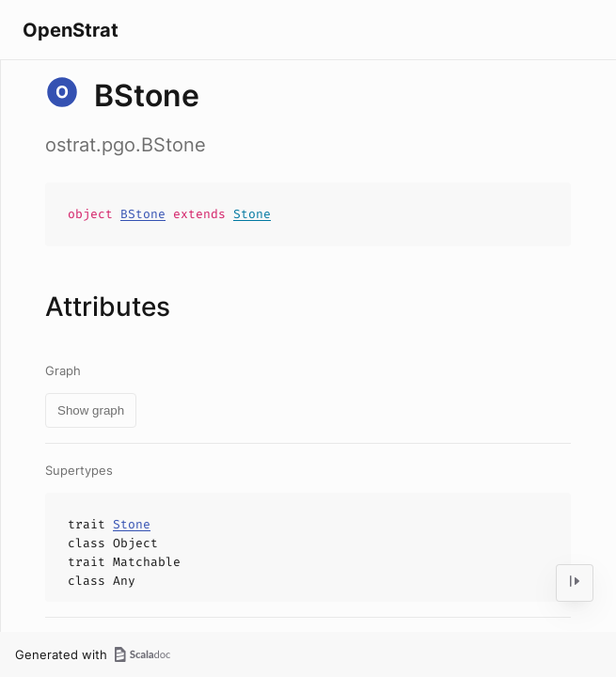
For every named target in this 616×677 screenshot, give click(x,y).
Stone (252, 214)
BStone (143, 214)
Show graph (91, 410)
